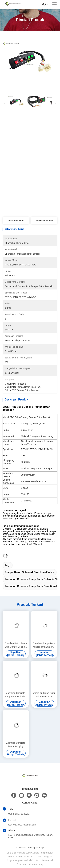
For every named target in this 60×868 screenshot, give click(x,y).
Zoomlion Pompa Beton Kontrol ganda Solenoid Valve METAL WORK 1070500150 (44, 645)
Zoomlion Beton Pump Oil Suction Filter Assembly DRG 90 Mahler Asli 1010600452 (44, 695)
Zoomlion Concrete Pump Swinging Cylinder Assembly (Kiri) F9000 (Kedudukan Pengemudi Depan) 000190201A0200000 (16, 745)
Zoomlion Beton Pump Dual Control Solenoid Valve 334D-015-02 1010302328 (16, 645)
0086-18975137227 (19, 814)
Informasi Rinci (16, 221)
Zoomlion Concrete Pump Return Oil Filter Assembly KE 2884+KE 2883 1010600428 (16, 695)
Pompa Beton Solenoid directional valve (29, 572)
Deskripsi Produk (44, 221)
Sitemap (39, 848)
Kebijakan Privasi (25, 848)
